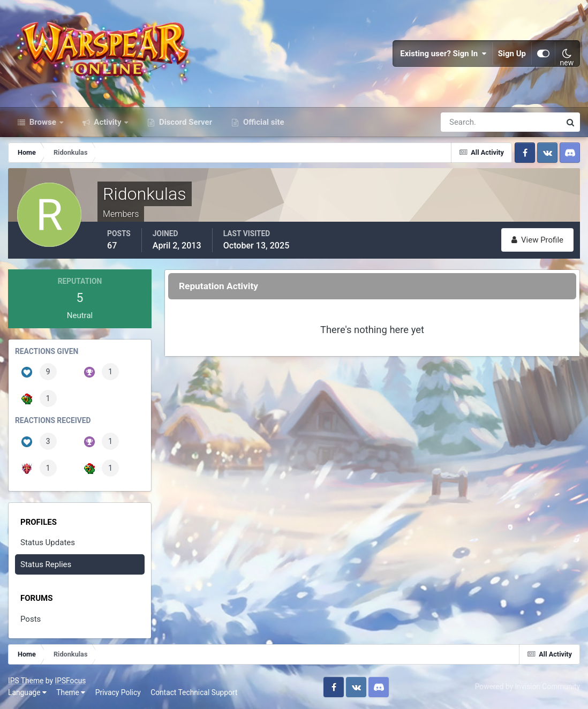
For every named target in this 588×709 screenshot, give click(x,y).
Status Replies (46, 564)
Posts (31, 619)
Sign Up (512, 54)
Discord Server (184, 122)
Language (27, 692)
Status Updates (48, 542)
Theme (71, 692)
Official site (262, 122)
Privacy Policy (118, 692)
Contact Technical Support (194, 692)
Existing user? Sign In (443, 54)
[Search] (464, 122)
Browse (43, 122)
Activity (108, 122)
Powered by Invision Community (527, 687)
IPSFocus (70, 681)
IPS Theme (26, 681)
